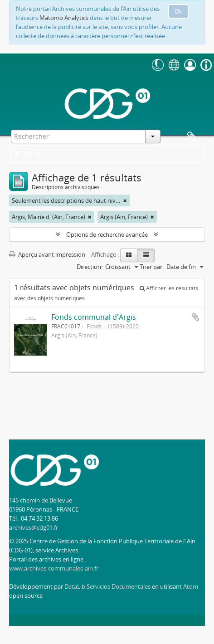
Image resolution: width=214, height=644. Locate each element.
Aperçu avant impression (47, 254)
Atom (191, 586)
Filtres (29, 154)
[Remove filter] (125, 200)
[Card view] (129, 255)
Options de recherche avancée (107, 234)
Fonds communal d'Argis (94, 317)
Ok (178, 11)
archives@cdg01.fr (34, 527)
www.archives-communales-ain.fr (54, 568)
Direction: (90, 267)
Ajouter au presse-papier (195, 317)
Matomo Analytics (64, 18)
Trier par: (152, 267)
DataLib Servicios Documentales (107, 586)
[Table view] (146, 255)
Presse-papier (192, 137)
